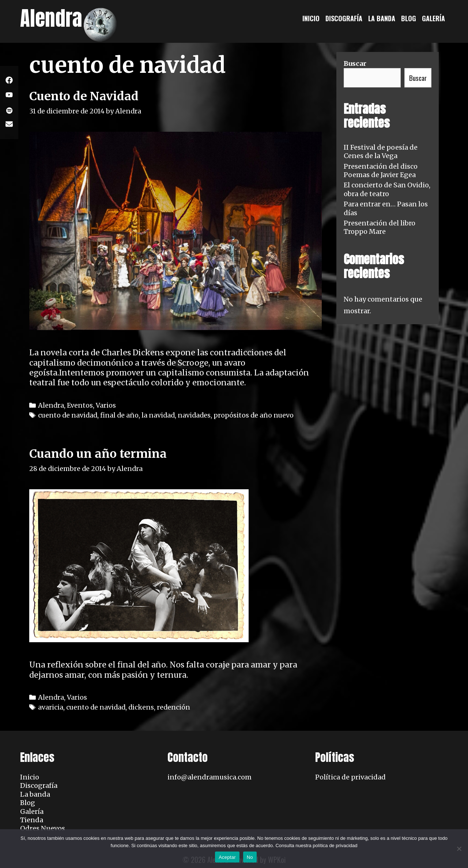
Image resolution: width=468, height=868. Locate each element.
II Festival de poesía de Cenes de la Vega (381, 151)
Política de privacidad (350, 777)
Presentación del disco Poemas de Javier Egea (381, 171)
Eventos (80, 405)
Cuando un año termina (98, 454)
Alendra (51, 18)
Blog (409, 18)
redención (173, 707)
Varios (106, 405)
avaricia (51, 707)
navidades (194, 415)
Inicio (311, 18)
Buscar (355, 63)
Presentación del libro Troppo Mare (380, 227)
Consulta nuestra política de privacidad (316, 845)
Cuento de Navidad (84, 96)
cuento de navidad (68, 415)
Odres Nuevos (43, 828)
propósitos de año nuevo (254, 415)
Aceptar (227, 857)
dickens (141, 707)
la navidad (158, 415)
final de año (119, 415)
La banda (382, 18)
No (250, 857)
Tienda (32, 820)
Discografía (344, 18)
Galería (433, 18)
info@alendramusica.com (210, 777)
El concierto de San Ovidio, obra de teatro (387, 189)
